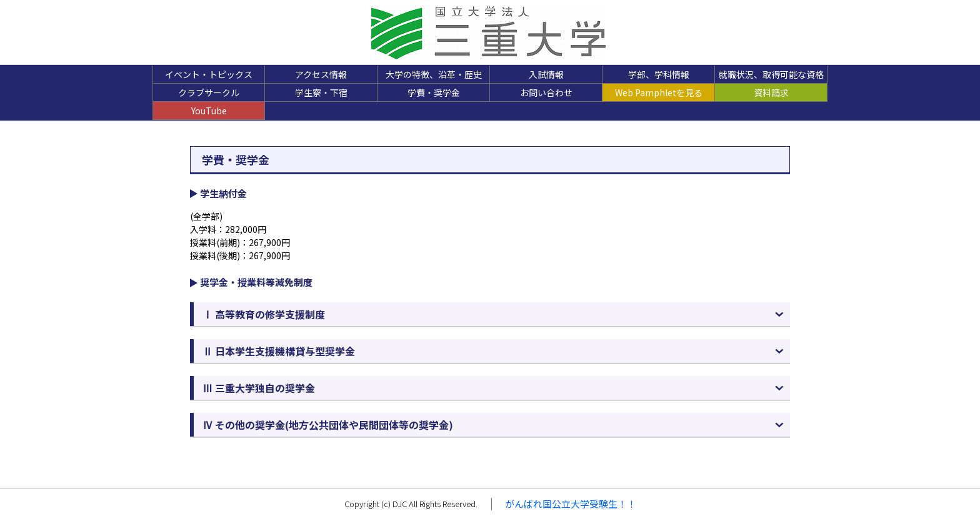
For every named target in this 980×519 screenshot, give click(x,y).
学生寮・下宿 (321, 92)
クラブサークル (209, 92)
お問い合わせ (546, 92)
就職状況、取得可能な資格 (771, 74)
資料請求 (771, 92)
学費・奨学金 (434, 92)
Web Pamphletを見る (659, 92)
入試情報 (546, 74)
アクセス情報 (321, 74)
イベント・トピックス (209, 74)
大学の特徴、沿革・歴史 (434, 74)
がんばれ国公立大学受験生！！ (571, 504)
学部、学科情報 (659, 74)
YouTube (209, 111)
